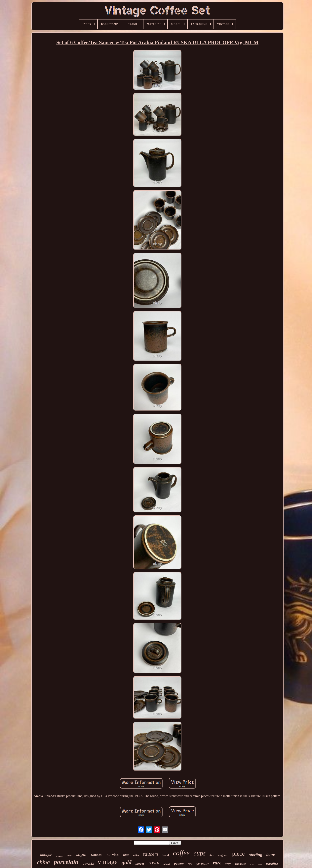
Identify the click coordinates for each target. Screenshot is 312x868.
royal (154, 862)
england (223, 855)
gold (127, 862)
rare (217, 863)
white (136, 855)
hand (166, 855)
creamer (60, 856)
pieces (140, 863)
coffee (181, 853)
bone (271, 854)
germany (203, 863)
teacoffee (272, 864)
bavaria (88, 863)
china (43, 862)
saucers (151, 854)
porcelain (66, 862)
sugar (82, 854)
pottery (179, 864)
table (260, 865)
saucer (97, 854)
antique (46, 855)
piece (238, 854)
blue (126, 855)
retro (70, 855)
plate (252, 864)
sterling (256, 855)
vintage (108, 862)
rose (190, 864)
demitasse (240, 864)
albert (167, 864)
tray (228, 864)
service (113, 854)
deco (212, 855)
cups (200, 853)
